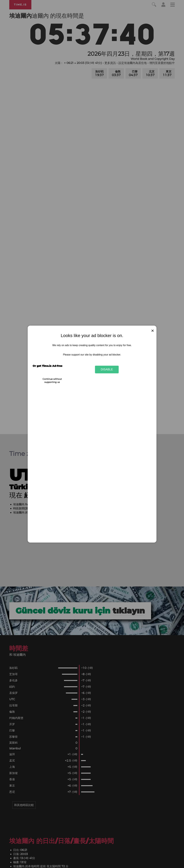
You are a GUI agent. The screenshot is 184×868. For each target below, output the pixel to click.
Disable (107, 369)
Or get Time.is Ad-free (47, 366)
